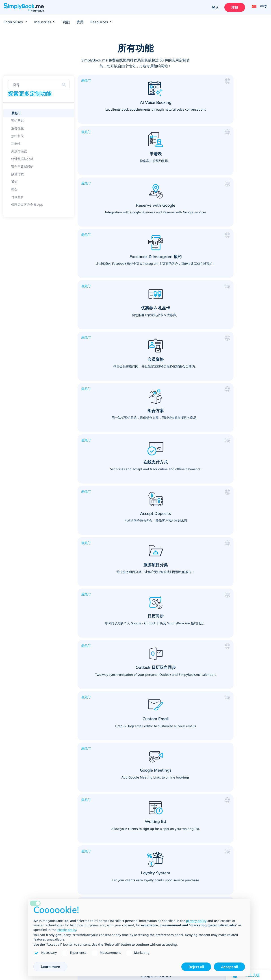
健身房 (124, 792)
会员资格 (10, 805)
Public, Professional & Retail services (188, 700)
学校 (122, 717)
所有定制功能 (13, 866)
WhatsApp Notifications (22, 822)
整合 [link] (14, 189)
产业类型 (74, 877)
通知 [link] (14, 182)
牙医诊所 (227, 711)
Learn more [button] (50, 967)
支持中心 (125, 866)
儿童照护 (125, 752)
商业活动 (176, 827)
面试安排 (176, 739)
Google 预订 (12, 799)
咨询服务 (74, 786)
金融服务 (176, 734)
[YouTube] (254, 921)
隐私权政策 (229, 877)
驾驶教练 (227, 792)
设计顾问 (74, 815)
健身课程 (125, 798)
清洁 (71, 827)
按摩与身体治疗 (232, 706)
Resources (101, 22)
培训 (71, 792)
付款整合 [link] (17, 197)
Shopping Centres (183, 710)
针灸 (224, 729)
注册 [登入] (234, 7)
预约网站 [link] (17, 121)
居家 (71, 821)
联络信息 (176, 883)
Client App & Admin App (22, 828)
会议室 (175, 821)
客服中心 (176, 728)
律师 (173, 751)
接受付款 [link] (17, 174)
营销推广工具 (13, 758)
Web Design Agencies (187, 757)
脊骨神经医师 (230, 723)
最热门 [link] (16, 113)
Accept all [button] (229, 967)
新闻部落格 (178, 895)
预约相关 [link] (17, 136)
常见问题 (125, 877)
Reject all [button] (196, 967)
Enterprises (15, 22)
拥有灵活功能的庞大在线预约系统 (27, 735)
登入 (214, 7)
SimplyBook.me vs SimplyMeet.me (29, 889)
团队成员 (176, 877)
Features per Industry (20, 706)
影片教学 (125, 883)
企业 (71, 871)
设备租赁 (176, 804)
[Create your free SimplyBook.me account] (167, 603)
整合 (7, 816)
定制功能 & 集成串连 (18, 871)
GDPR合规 (229, 871)
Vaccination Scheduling (238, 758)
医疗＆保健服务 (234, 698)
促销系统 (10, 746)
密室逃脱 (176, 792)
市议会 (175, 722)
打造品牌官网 (13, 752)
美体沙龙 (74, 723)
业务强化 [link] (17, 128)
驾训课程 (228, 778)
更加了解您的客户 (16, 723)
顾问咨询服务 (77, 798)
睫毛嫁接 (74, 706)
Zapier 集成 (12, 787)
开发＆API (75, 883)
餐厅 (173, 809)
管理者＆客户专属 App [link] (27, 205)
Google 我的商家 (15, 793)
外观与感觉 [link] (19, 151)
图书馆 (124, 723)
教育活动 (125, 746)
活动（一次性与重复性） (187, 815)
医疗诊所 (227, 717)
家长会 (124, 729)
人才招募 (176, 889)
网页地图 (125, 895)
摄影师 (175, 798)
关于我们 (176, 871)
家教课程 (125, 735)
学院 (122, 711)
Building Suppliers (184, 763)
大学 (122, 706)
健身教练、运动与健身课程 (141, 778)
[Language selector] (258, 7)
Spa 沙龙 (75, 717)
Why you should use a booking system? (33, 770)
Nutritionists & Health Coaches (244, 764)
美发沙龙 (74, 711)
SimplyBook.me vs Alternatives (27, 895)
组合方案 (10, 781)
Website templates (18, 883)
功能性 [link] (16, 143)
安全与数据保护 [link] (22, 166)
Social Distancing (234, 752)
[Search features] (39, 85)
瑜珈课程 (125, 804)
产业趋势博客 (128, 889)
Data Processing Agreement (242, 883)
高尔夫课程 (127, 809)
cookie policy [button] (67, 930)
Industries (45, 22)
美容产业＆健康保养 (84, 698)
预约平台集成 (13, 877)
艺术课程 (176, 786)
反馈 (173, 866)
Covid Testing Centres (238, 746)
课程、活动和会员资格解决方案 (25, 711)
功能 (66, 22)
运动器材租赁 (128, 815)
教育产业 (126, 698)
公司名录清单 (77, 889)
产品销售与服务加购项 (19, 717)
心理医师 (227, 741)
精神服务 (74, 809)
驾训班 (226, 786)
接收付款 (10, 741)
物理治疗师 (229, 735)
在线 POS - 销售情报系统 (21, 776)
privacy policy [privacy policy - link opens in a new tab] (196, 921)
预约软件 (10, 764)
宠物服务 (74, 804)
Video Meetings (15, 811)
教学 (122, 741)
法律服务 (176, 745)
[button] (109, 107)
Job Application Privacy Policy (244, 895)
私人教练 (125, 786)
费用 (80, 22)
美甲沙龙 (74, 729)
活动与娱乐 (179, 778)
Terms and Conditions (237, 866)
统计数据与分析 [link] (22, 159)
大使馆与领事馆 (181, 716)
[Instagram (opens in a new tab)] (263, 921)
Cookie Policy (231, 889)
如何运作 (125, 871)
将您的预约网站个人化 (19, 729)
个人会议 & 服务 (81, 778)
